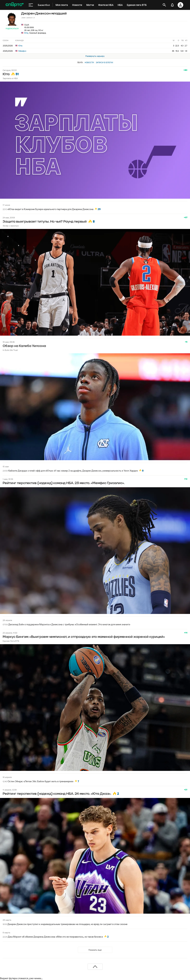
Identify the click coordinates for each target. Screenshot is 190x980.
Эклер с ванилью (11, 226)
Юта (26, 33)
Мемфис (21, 51)
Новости (89, 62)
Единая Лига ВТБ (11, 641)
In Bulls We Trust (10, 350)
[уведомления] (172, 5)
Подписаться (12, 29)
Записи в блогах (104, 62)
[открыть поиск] (164, 5)
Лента (80, 62)
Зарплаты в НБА (10, 78)
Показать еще (95, 950)
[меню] (31, 5)
